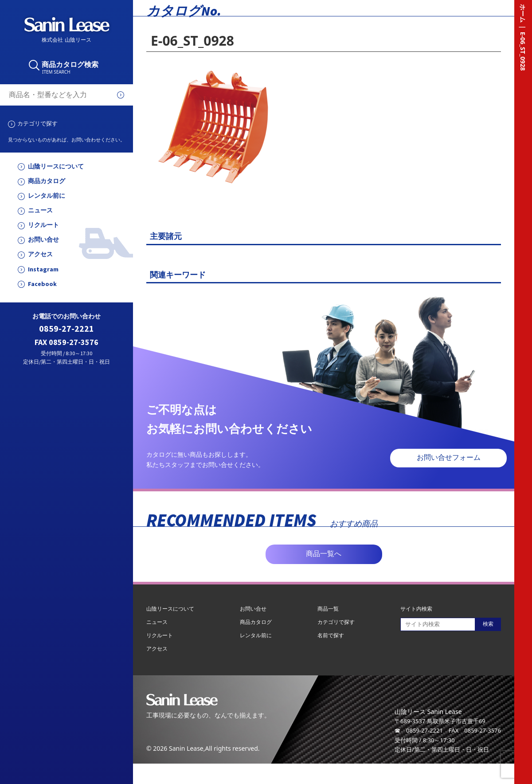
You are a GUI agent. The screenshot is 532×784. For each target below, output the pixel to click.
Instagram (43, 269)
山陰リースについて (56, 167)
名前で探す (331, 635)
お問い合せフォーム (449, 457)
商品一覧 (328, 609)
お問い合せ (43, 240)
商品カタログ (47, 181)
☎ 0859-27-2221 (419, 730)
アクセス (40, 254)
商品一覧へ (324, 554)
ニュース (40, 210)
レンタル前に (47, 196)
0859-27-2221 (66, 329)
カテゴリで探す (37, 123)
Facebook (42, 284)
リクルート (43, 225)
